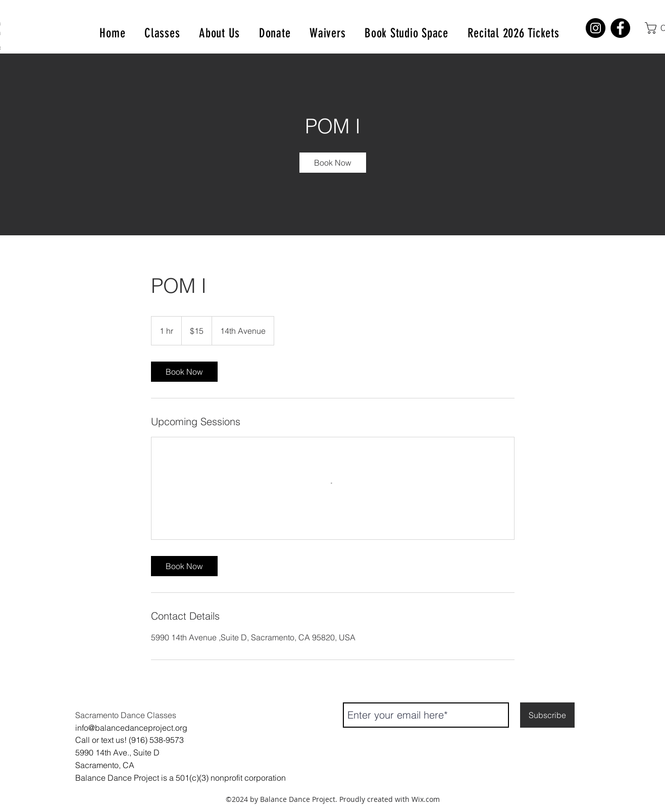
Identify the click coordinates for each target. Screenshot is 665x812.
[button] (162, 33)
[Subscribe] (547, 715)
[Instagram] (596, 28)
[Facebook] (620, 28)
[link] (333, 163)
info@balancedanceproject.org (131, 728)
